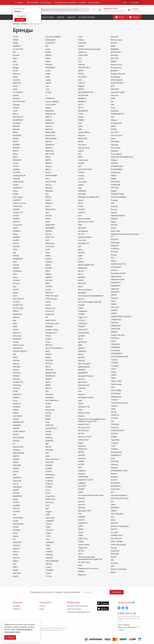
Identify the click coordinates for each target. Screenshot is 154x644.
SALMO (48, 435)
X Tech (16, 37)
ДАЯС (80, 345)
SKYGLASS (50, 462)
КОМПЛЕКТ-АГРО (85, 480)
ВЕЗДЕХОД (83, 268)
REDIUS (48, 354)
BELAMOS (17, 123)
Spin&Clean (50, 475)
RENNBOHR (50, 376)
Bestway (16, 129)
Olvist (48, 253)
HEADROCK (17, 496)
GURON (16, 468)
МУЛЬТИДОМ (117, 80)
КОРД (80, 492)
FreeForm (17, 404)
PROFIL (48, 336)
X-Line (81, 114)
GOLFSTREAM (18, 438)
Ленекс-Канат (84, 545)
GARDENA (17, 425)
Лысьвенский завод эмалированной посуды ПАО (90, 558)
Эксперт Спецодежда (120, 526)
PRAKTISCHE (51, 321)
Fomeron (16, 388)
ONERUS (49, 262)
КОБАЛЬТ (82, 471)
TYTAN (48, 576)
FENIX (15, 357)
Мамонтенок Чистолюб (88, 568)
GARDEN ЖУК (18, 422)
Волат (81, 287)
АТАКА (81, 206)
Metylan (49, 166)
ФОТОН (114, 480)
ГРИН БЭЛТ (83, 330)
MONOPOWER (51, 176)
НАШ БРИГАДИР (118, 92)
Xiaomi (81, 117)
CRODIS (16, 216)
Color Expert (18, 197)
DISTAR (16, 265)
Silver (48, 456)
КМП (80, 468)
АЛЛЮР (81, 163)
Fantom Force (18, 345)
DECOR (16, 243)
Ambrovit (17, 74)
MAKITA (49, 117)
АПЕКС (81, 185)
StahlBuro (50, 478)
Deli (14, 253)
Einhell (16, 293)
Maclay (48, 108)
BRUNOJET (17, 160)
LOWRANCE (50, 98)
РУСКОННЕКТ (116, 267)
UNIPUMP (82, 43)
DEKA (15, 250)
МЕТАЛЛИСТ (116, 52)
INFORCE (16, 546)
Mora (48, 179)
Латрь (81, 532)
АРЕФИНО (82, 191)
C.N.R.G (16, 163)
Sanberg (49, 438)
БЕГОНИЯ (82, 228)
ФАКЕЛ (114, 474)
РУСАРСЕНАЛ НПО (118, 264)
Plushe (48, 305)
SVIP (47, 509)
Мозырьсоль (116, 68)
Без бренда (83, 231)
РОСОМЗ (114, 252)
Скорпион (115, 338)
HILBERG (16, 506)
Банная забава (84, 219)
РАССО (113, 228)
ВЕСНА (81, 271)
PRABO (16, 40)
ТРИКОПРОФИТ (117, 431)
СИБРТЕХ (115, 323)
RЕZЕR (48, 419)
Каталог (42, 606)
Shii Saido (49, 450)
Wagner (81, 86)
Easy (15, 287)
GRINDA (16, 459)
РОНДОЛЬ (115, 249)
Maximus (49, 148)
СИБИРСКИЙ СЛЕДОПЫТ (121, 317)
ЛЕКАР (81, 542)
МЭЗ (113, 86)
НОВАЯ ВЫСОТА (117, 114)
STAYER (49, 487)
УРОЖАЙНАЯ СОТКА (119, 471)
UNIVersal (82, 52)
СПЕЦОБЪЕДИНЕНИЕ (120, 357)
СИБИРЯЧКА (116, 320)
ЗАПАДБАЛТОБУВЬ (86, 398)
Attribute (16, 98)
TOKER (48, 533)
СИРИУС (114, 332)
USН (80, 62)
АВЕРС (81, 142)
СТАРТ (113, 369)
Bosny (15, 154)
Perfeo (48, 290)
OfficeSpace (50, 243)
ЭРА (112, 560)
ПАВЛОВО (115, 142)
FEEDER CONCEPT (20, 351)
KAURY (16, 576)
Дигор (81, 354)
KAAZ (15, 567)
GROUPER (17, 465)
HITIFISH (16, 512)
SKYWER (49, 465)
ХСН (112, 492)
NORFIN (49, 231)
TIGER (48, 527)
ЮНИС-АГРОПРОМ (119, 569)
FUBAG (16, 410)
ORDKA (48, 274)
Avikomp (16, 105)
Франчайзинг (33, 2)
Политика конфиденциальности (79, 612)
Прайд (113, 179)
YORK (80, 126)
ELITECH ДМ (18, 308)
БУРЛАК (81, 253)
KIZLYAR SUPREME (53, 37)
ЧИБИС (114, 511)
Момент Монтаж (118, 74)
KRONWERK (50, 68)
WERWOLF (82, 98)
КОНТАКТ (82, 486)
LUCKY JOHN (51, 105)
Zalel (80, 129)
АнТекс (81, 179)
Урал (113, 458)
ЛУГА (80, 554)
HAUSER (16, 493)
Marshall (49, 129)
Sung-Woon (50, 496)
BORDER (16, 148)
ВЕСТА (81, 274)
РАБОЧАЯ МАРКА (118, 216)
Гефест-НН (83, 317)
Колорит (82, 474)
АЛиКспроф (83, 160)
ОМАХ (113, 126)
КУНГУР (81, 520)
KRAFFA (48, 55)
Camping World (19, 176)
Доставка (82, 2)
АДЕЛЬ (81, 151)
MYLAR (48, 197)
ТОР (112, 421)
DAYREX (16, 240)
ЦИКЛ (113, 505)
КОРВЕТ (81, 489)
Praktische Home (52, 324)
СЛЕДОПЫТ (116, 344)
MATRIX (49, 142)
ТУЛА (113, 446)
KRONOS (49, 65)
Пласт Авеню (116, 154)
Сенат (113, 301)
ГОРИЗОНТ (83, 324)
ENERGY (16, 317)
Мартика (82, 575)
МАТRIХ (114, 43)
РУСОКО (114, 270)
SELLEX (48, 447)
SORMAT (49, 468)
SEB (47, 444)
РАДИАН (114, 219)
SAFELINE (49, 425)
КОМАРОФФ (83, 477)
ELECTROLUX (18, 299)
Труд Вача (115, 440)
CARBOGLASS (18, 182)
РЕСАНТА (115, 239)
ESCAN (16, 330)
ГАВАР (81, 308)
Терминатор (116, 397)
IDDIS (15, 533)
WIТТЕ (81, 108)
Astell (15, 89)
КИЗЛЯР (81, 455)
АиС (80, 154)
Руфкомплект (116, 276)
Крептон (82, 505)
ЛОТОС (81, 551)
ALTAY (15, 71)
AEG (14, 52)
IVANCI (16, 561)
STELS (48, 490)
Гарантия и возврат (74, 609)
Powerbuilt (50, 314)
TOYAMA (49, 555)
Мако (80, 565)
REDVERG (49, 361)
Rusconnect (50, 410)
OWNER (49, 277)
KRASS (48, 58)
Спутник (114, 360)
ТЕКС (113, 387)
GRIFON (16, 456)
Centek (16, 185)
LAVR (48, 77)
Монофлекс (115, 77)
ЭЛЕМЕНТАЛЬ (117, 535)
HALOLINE (17, 481)
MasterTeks (50, 135)
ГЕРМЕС (81, 314)
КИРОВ (81, 461)
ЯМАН (113, 572)
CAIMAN (16, 169)
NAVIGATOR (50, 209)
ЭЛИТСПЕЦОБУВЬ (118, 545)
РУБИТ (114, 261)
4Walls (15, 43)
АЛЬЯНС (81, 172)
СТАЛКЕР (115, 363)
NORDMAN (50, 228)
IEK (14, 539)
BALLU (16, 114)
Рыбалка (71, 17)
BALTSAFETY (18, 117)
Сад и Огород (47, 17)
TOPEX (48, 536)
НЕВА (113, 98)
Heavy (15, 499)
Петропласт (116, 148)
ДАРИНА (82, 336)
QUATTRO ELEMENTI (54, 348)
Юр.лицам (46, 2)
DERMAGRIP (18, 259)
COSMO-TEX (18, 213)
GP (14, 444)
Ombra (48, 259)
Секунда (114, 298)
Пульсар (114, 206)
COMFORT (17, 200)
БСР (80, 247)
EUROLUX (17, 333)
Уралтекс (115, 465)
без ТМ (81, 234)
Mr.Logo (49, 188)
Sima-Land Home (52, 459)
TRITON (49, 564)
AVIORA (16, 108)
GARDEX (16, 428)
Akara (15, 58)
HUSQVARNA (18, 524)
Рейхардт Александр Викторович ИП (125, 235)
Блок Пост (82, 240)
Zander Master (84, 132)
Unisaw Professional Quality (89, 49)
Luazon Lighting (52, 102)
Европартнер (84, 385)
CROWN (16, 219)
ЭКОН (113, 520)
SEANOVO (49, 441)
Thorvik (49, 524)
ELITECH (16, 302)
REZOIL (48, 388)
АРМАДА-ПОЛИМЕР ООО (89, 197)
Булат (80, 250)
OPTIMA (49, 268)
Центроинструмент (119, 495)
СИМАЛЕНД (116, 326)
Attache (16, 95)
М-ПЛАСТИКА (84, 562)
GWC (15, 475)
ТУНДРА (114, 449)
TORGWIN (50, 542)
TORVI (48, 549)
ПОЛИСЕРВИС (117, 169)
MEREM (49, 163)
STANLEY (49, 481)
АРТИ (80, 203)
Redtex (48, 357)
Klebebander (51, 40)
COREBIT (16, 209)
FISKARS (16, 376)
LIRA (47, 89)
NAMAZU (49, 203)
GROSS (16, 462)
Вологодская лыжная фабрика (91, 296)
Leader (48, 80)
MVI (47, 194)
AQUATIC (17, 80)
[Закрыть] (39, 8)
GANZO (16, 419)
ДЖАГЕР (81, 348)
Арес (80, 188)
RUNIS (48, 407)
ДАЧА (80, 339)
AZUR (15, 111)
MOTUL (49, 185)
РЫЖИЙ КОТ (116, 283)
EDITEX (16, 290)
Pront (48, 342)
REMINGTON (51, 373)
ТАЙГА (114, 375)
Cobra (15, 191)
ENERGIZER (17, 314)
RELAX (48, 367)
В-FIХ (80, 259)
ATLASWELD (18, 92)
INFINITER (17, 542)
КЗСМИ (81, 452)
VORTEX (81, 83)
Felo (14, 354)
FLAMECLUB (18, 382)
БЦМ (80, 256)
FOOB (15, 391)
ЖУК (80, 391)
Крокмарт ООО (84, 511)
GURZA (16, 472)
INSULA (16, 552)
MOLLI (48, 169)
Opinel (48, 265)
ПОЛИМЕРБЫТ (117, 166)
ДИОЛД (81, 361)
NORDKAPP (50, 225)
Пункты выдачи (93, 2)
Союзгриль (115, 350)
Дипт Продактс (85, 364)
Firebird (16, 370)
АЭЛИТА (82, 213)
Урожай (114, 468)
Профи (114, 191)
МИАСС (114, 62)
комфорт (82, 483)
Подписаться (117, 592)
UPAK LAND (83, 55)
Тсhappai (114, 443)
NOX (47, 240)
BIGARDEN (17, 135)
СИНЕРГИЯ (115, 329)
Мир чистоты (116, 65)
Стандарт (115, 366)
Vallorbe (81, 65)
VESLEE (81, 74)
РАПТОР (114, 225)
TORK (48, 546)
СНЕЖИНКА (115, 347)
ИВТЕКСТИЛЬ (84, 413)
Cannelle (16, 179)
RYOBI (48, 416)
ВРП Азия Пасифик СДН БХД (90, 302)
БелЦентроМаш (85, 237)
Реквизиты (17, 609)
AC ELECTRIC (18, 49)
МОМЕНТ (115, 71)
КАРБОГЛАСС (84, 440)
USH (80, 58)
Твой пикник (116, 384)
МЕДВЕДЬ (115, 49)
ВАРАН (81, 262)
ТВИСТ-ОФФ (116, 381)
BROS (15, 157)
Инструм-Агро (84, 428)
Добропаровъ (84, 367)
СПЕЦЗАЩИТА (117, 353)
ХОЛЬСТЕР (115, 489)
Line (47, 86)
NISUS (48, 219)
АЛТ (80, 166)
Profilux (49, 339)
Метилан (114, 55)
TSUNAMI (49, 570)
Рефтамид (115, 243)
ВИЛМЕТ (82, 277)
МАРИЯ (81, 572)
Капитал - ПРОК (85, 437)
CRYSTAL (16, 222)
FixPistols (17, 379)
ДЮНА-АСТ (83, 382)
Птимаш (114, 200)
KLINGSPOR (50, 43)
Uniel (80, 37)
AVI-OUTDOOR (19, 102)
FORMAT (16, 398)
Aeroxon (16, 55)
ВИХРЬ (81, 280)
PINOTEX (49, 293)
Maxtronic (50, 151)
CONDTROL (18, 206)
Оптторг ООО (116, 135)
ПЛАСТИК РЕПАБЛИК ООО (122, 157)
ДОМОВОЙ (83, 373)
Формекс (114, 477)
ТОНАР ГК (115, 415)
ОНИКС (114, 129)
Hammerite (17, 487)
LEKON (48, 83)
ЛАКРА (81, 529)
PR (47, 317)
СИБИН (114, 313)
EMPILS (16, 311)
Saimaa (48, 431)
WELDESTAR (83, 95)
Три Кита (115, 428)
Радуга (114, 222)
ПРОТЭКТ (115, 188)
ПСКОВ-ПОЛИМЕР (118, 197)
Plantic (48, 302)
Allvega (16, 68)
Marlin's (49, 126)
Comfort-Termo (19, 203)
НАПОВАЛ (115, 89)
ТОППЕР (114, 418)
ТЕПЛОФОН (116, 394)
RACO (48, 351)
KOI (47, 46)
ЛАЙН (81, 526)
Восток (81, 299)
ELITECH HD (18, 305)
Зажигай (82, 394)
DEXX (15, 262)
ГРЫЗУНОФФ (84, 333)
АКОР (80, 157)
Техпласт (115, 406)
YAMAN (81, 120)
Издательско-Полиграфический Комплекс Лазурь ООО (91, 420)
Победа (114, 160)
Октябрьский (116, 123)
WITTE (81, 105)
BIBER (15, 132)
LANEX (48, 74)
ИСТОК (81, 434)
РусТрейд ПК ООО (118, 273)
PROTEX (49, 345)
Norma (48, 234)
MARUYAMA (50, 132)
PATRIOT (49, 287)
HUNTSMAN (18, 518)
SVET (48, 506)
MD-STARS (50, 154)
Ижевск (81, 416)
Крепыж (81, 508)
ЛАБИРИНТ (83, 523)
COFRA (16, 194)
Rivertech (49, 394)
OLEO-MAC (50, 247)
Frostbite (16, 407)
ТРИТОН (114, 434)
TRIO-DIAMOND (52, 561)
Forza (15, 401)
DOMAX (16, 268)
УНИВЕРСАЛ (116, 455)
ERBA (15, 324)
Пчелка (114, 213)
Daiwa (15, 234)
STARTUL (49, 484)
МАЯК (113, 46)
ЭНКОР (114, 557)
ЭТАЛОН (114, 563)
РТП (112, 258)
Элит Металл (116, 538)
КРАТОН (82, 498)
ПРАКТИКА (115, 182)
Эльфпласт (115, 551)
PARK (48, 283)
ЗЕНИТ (81, 404)
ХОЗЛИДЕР (115, 483)
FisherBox (17, 373)
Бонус (120, 17)
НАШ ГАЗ (114, 95)
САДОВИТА (115, 286)
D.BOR (15, 228)
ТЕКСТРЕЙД (116, 391)
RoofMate (49, 398)
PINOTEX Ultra (51, 299)
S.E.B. (47, 422)
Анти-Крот (83, 182)
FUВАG (16, 413)
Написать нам (125, 602)
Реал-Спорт (116, 231)
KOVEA (48, 52)
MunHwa (49, 191)
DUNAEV (16, 280)
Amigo (15, 77)
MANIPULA (50, 123)
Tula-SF (48, 573)
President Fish (51, 333)
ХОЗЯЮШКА (116, 486)
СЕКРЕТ (114, 295)
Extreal (16, 342)
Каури (81, 443)
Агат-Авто (82, 145)
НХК (112, 117)
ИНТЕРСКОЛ (83, 431)
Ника (113, 108)
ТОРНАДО (115, 424)
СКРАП (113, 341)
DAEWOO (17, 231)
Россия (113, 255)
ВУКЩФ (81, 305)
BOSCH (16, 151)
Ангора (81, 176)
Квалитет (82, 446)
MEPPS (48, 160)
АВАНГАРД (83, 139)
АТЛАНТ (82, 209)
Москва (19, 2)
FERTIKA (16, 361)
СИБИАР (114, 310)
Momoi (48, 172)
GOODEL (16, 441)
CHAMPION (17, 188)
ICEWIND (17, 530)
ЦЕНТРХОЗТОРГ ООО (120, 498)
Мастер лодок (117, 40)
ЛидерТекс (83, 548)
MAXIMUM (50, 145)
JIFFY (15, 564)
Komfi (48, 49)
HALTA (16, 484)
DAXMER (16, 237)
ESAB (15, 327)
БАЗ (80, 216)
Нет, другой (21, 16)
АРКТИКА (82, 194)
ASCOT (16, 86)
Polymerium (50, 308)
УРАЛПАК (115, 461)
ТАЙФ (113, 378)
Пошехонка (116, 172)
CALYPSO (17, 172)
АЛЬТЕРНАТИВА (85, 169)
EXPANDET (17, 339)
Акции (134, 17)
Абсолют (82, 135)
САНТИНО (115, 292)
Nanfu (48, 206)
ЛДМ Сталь (83, 538)
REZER (48, 385)
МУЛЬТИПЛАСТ (117, 83)
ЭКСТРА (114, 529)
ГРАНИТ (82, 327)
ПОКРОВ (114, 163)
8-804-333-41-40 (127, 613)
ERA (14, 321)
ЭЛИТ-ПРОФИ (117, 542)
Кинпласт (82, 458)
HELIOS (16, 502)
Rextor (48, 382)
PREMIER (49, 327)
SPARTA (49, 472)
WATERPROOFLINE (86, 92)
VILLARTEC (83, 77)
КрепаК (81, 502)
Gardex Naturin (19, 431)
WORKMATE (83, 111)
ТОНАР (114, 412)
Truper (48, 567)
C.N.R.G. (16, 166)
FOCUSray (17, 385)
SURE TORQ (50, 499)
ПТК (112, 203)
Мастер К (115, 37)
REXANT (49, 379)
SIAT (47, 453)
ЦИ (112, 502)
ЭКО (112, 517)
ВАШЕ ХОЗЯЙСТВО (86, 265)
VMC (80, 80)
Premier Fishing (52, 330)
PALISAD (49, 280)
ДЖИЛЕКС (82, 351)
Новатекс (115, 111)
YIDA (80, 123)
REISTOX (49, 364)
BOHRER (16, 145)
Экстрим (114, 532)
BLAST (16, 142)
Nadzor (48, 200)
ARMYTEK (17, 83)
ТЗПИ (113, 409)
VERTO (81, 71)
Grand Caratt (18, 447)
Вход (125, 2)
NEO (47, 213)
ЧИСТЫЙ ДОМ (117, 514)
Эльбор (114, 548)
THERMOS (50, 521)
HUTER (16, 527)
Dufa (15, 274)
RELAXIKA (49, 370)
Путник (114, 209)
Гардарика (83, 311)
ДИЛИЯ (81, 357)
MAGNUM (50, 111)
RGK (47, 391)
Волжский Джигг (85, 290)
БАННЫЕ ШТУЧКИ (86, 222)
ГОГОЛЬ (81, 321)
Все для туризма (87, 17)
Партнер (114, 145)
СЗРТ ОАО (115, 307)
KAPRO (16, 570)
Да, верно (20, 20)
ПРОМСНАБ (116, 185)
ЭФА (112, 566)
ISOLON (16, 558)
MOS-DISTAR (51, 182)
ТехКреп (114, 400)
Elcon (15, 296)
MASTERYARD (51, 139)
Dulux (15, 277)
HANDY (16, 490)
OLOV (48, 250)
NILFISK (49, 216)
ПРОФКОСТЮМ (117, 194)
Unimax (81, 40)
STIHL (48, 493)
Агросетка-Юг (84, 148)
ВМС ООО (82, 283)
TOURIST (49, 552)
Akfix (15, 62)
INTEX (15, 555)
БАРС (80, 225)
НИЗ (113, 105)
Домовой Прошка (86, 376)
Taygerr (49, 512)
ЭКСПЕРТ (115, 523)
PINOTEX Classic (52, 296)
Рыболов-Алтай (117, 279)
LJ (46, 95)
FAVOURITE (17, 348)
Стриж (113, 372)
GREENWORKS (19, 453)
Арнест (81, 200)
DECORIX (16, 247)
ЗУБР (80, 410)
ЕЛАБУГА (82, 388)
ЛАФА (80, 535)
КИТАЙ (81, 465)
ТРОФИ (114, 437)
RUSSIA (48, 413)
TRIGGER (49, 558)
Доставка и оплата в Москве (78, 606)
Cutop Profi (17, 225)
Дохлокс (82, 379)
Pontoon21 (50, 311)
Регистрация (134, 2)
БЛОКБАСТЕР (84, 243)
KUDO (48, 71)
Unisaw (81, 46)
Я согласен (10, 637)
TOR (47, 539)
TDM (47, 515)
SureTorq (49, 502)
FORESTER (17, 394)
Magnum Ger (51, 114)
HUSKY (16, 521)
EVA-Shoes (17, 336)
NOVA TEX (50, 237)
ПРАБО (114, 176)
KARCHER (17, 573)
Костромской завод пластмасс (91, 495)
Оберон (114, 120)
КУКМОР (82, 517)
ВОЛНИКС (82, 293)
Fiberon (16, 364)
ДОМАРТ (82, 370)
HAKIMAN (17, 478)
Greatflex (16, 450)
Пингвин (114, 151)
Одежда (61, 17)
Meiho (48, 157)
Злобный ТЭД (84, 407)
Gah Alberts (18, 416)
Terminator (50, 518)
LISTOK (48, 92)
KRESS (48, 62)
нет (112, 102)
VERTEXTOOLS (84, 68)
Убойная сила (116, 452)
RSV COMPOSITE (52, 401)
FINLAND (17, 367)
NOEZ (48, 222)
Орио (113, 139)
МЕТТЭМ (114, 58)
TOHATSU (50, 530)
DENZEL (16, 256)
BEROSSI (16, 126)
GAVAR (16, 435)
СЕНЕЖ (114, 304)
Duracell (16, 283)
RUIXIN (48, 404)
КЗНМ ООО (83, 449)
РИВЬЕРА (115, 246)
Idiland (16, 536)
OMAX (48, 256)
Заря (80, 401)
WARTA (81, 89)
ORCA (48, 271)
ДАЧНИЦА (82, 342)
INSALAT (16, 549)
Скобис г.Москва (118, 335)
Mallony (49, 120)
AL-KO (15, 65)
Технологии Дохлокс (119, 403)
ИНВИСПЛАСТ (84, 424)
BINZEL (16, 139)
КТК (80, 514)
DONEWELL (18, 271)
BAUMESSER (18, 120)
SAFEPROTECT (51, 428)
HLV (14, 515)
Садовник (115, 289)
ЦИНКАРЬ (115, 508)
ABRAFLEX (17, 46)
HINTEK (16, 509)
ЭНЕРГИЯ (115, 554)
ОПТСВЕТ (115, 132)
